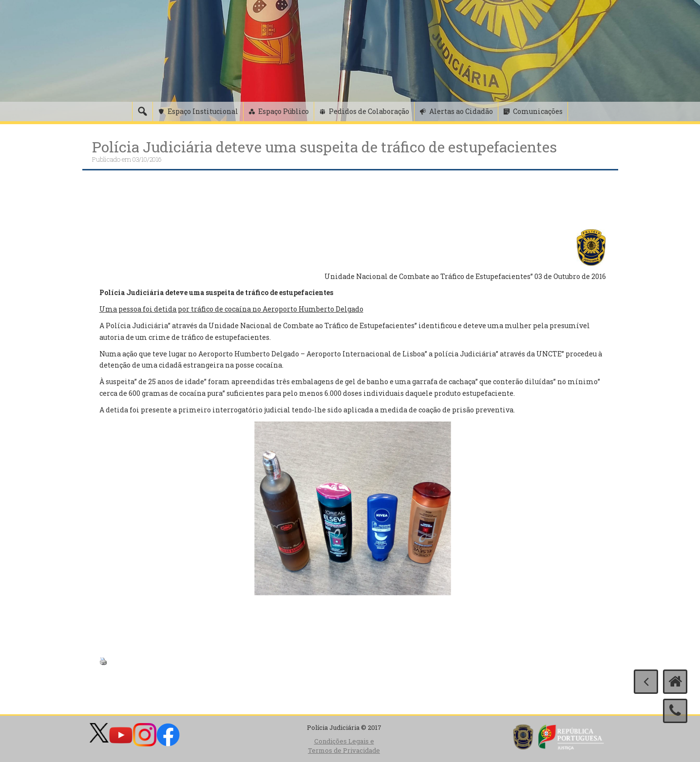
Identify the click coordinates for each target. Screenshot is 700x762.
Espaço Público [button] (284, 111)
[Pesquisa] (142, 112)
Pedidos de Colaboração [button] (369, 111)
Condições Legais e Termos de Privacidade (344, 746)
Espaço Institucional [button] (203, 111)
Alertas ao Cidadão (461, 111)
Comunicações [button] (538, 111)
